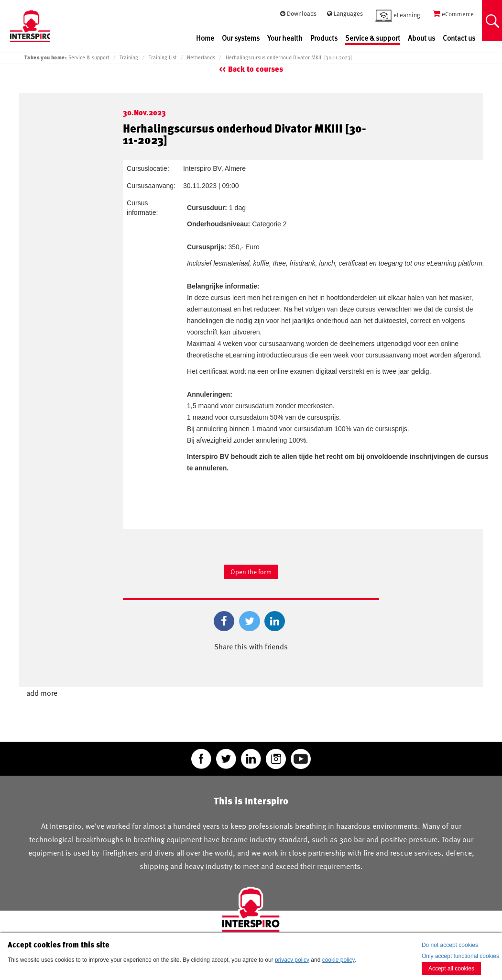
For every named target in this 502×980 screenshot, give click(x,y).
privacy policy (292, 960)
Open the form (251, 572)
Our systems (241, 38)
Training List (163, 57)
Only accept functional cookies (460, 956)
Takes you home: (45, 57)
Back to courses (256, 69)
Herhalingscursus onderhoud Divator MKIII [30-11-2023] (289, 57)
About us (421, 38)
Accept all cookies (451, 969)
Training (129, 57)
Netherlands (201, 57)
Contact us (459, 38)
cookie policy (338, 960)
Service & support (373, 38)
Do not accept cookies (450, 945)
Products (324, 38)
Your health (285, 38)
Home (205, 38)
